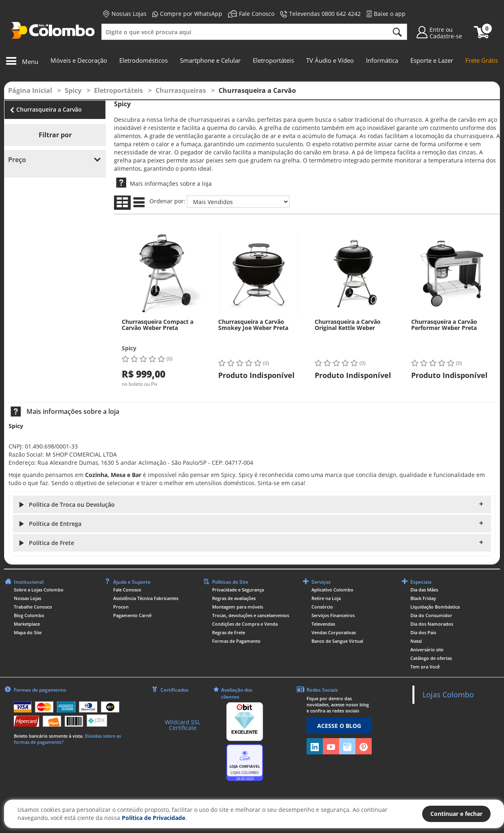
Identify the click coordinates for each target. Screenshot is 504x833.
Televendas (323, 624)
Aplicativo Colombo (332, 590)
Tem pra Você (425, 667)
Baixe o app (386, 14)
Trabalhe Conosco (33, 607)
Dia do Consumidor (431, 615)
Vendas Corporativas (334, 632)
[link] (183, 707)
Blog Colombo (29, 615)
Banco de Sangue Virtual (337, 641)
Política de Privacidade (153, 818)
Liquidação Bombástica (435, 607)
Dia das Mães (424, 590)
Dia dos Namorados (432, 624)
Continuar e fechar (456, 814)
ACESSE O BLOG (339, 726)
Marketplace (27, 624)
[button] (252, 504)
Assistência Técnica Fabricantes (146, 598)
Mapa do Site (28, 632)
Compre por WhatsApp (187, 14)
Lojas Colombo (448, 695)
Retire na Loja (326, 598)
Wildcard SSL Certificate (183, 725)
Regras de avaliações (234, 598)
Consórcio (322, 607)
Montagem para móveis (238, 607)
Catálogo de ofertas (431, 658)
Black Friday (423, 598)
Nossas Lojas (125, 14)
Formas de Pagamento (236, 641)
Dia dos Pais (423, 632)
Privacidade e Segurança (238, 590)
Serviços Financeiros (333, 615)
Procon (121, 607)
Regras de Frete (229, 632)
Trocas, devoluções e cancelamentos (251, 615)
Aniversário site (427, 649)
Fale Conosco (251, 14)
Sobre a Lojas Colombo (39, 590)
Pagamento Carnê (132, 615)
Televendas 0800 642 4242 (320, 14)
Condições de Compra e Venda (245, 624)
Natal (416, 641)
